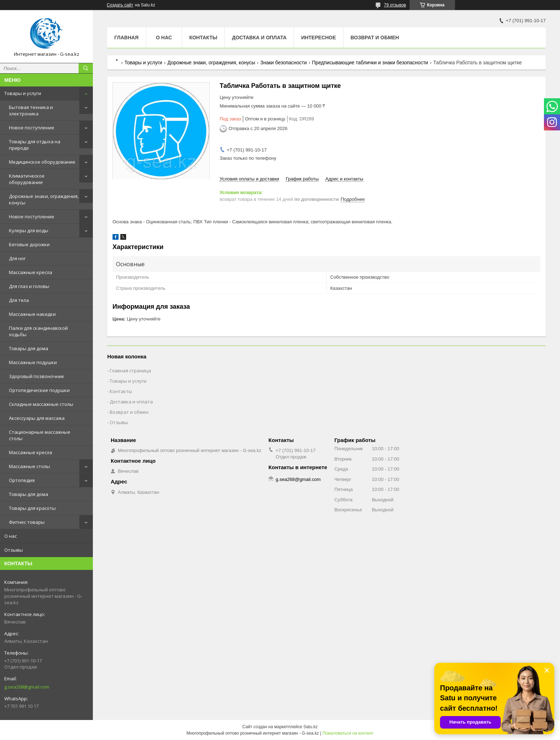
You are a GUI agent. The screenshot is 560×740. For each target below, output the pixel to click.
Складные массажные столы (41, 404)
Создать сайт (120, 5)
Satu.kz (310, 727)
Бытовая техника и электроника (31, 110)
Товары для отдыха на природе (35, 145)
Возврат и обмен (375, 38)
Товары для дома (29, 348)
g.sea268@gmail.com (27, 687)
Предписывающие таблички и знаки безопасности (370, 63)
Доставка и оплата (259, 38)
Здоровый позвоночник (37, 376)
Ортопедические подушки (39, 390)
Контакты (203, 38)
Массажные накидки (32, 314)
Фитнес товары (27, 522)
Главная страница (130, 371)
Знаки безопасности (284, 63)
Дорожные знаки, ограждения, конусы (44, 199)
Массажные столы (29, 466)
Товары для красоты (32, 508)
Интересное (318, 38)
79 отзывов (395, 5)
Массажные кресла (31, 272)
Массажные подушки (33, 362)
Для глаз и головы (29, 286)
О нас (11, 536)
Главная (126, 38)
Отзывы (14, 550)
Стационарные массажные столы (40, 435)
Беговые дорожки (29, 244)
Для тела (19, 300)
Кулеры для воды (29, 230)
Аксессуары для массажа (37, 418)
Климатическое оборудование (27, 179)
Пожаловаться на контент (348, 733)
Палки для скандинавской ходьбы (38, 331)
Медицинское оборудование (42, 162)
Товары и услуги (23, 93)
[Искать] (86, 68)
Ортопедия (22, 480)
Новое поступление (32, 128)
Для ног (17, 258)
